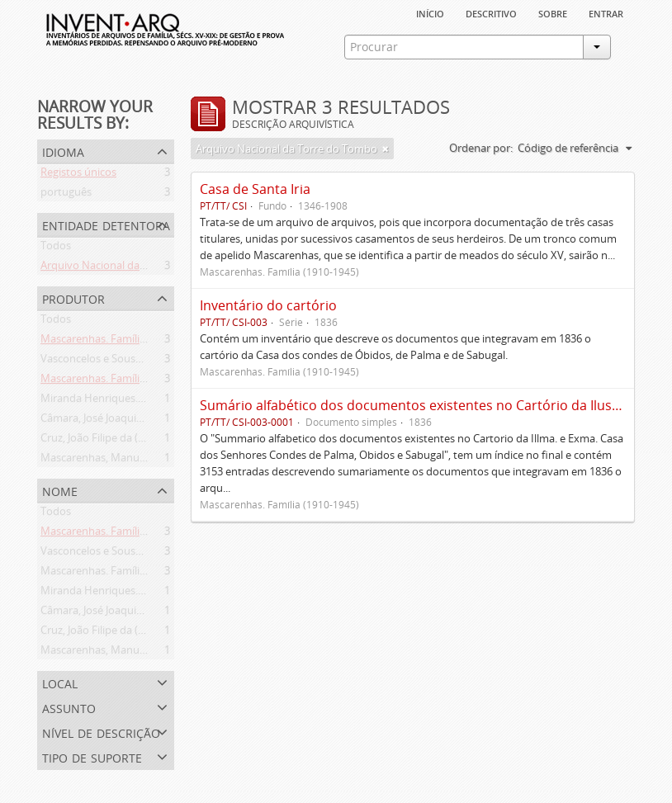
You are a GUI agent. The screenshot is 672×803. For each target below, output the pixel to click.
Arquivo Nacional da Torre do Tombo (131, 268)
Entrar (606, 12)
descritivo (491, 12)
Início (430, 12)
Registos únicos (78, 175)
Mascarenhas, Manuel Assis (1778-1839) (137, 461)
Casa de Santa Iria (255, 189)
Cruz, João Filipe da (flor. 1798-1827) (127, 441)
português (66, 195)
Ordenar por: (481, 148)
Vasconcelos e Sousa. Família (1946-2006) (140, 361)
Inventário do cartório (268, 305)
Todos (56, 248)
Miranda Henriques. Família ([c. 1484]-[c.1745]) (152, 401)
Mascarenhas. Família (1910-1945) (122, 342)
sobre (553, 12)
